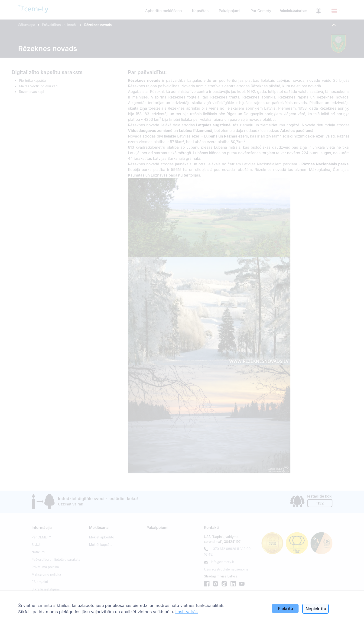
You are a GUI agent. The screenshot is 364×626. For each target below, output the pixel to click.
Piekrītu (285, 608)
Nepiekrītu (316, 609)
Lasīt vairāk (187, 612)
